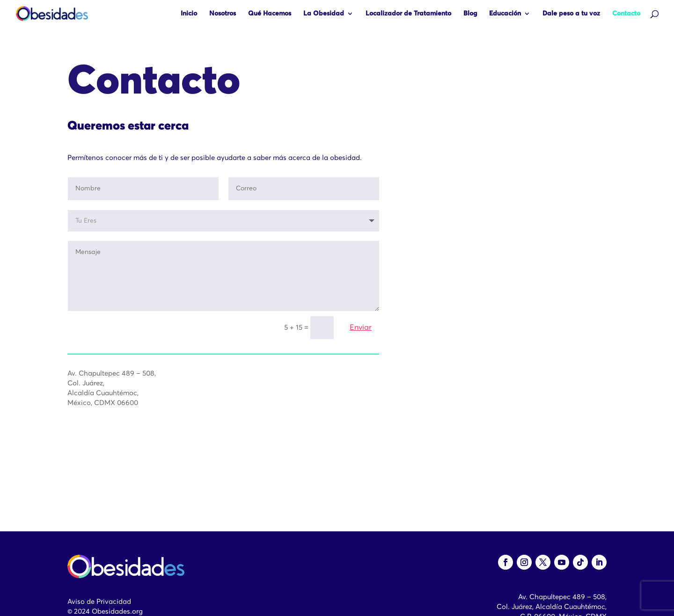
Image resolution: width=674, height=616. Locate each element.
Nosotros (223, 14)
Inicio (189, 14)
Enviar (361, 328)
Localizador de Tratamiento (408, 14)
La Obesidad (324, 14)
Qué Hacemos (270, 14)
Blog (470, 14)
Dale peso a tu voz (571, 14)
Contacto (626, 14)
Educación (505, 14)
